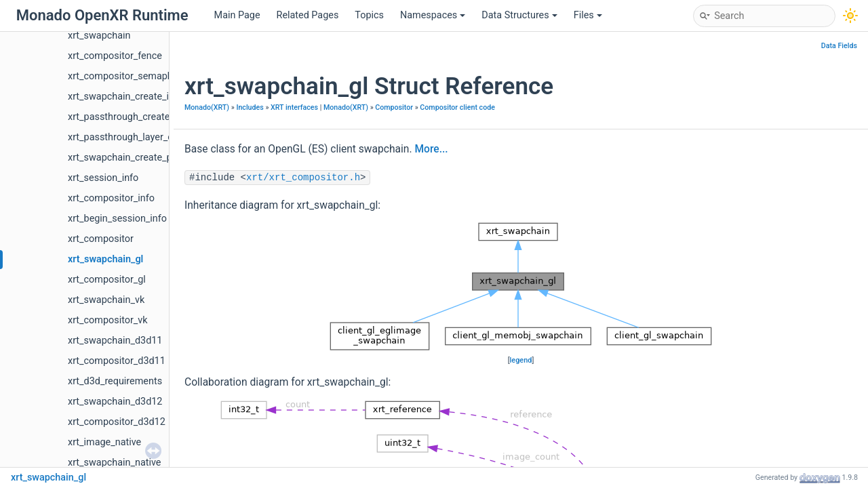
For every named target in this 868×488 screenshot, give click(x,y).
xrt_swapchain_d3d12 (115, 402)
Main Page (237, 15)
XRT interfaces (294, 107)
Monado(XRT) (207, 107)
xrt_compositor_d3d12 (117, 422)
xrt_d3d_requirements (115, 381)
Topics (369, 15)
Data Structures (519, 15)
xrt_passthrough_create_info (130, 117)
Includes (250, 107)
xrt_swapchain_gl (105, 259)
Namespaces (433, 15)
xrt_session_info (103, 178)
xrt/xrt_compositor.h (303, 178)
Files (588, 15)
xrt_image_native (104, 442)
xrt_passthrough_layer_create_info (142, 137)
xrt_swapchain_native (114, 463)
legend (521, 360)
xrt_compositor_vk (108, 320)
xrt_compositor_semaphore (127, 76)
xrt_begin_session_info (117, 219)
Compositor (394, 107)
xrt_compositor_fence (115, 56)
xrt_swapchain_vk (106, 300)
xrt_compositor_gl (107, 280)
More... (431, 149)
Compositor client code (457, 107)
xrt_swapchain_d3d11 (115, 341)
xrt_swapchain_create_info (125, 97)
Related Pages (308, 15)
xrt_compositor (101, 239)
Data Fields (839, 46)
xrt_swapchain (99, 36)
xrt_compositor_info (111, 198)
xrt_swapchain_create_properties (139, 158)
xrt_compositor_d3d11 (117, 361)
